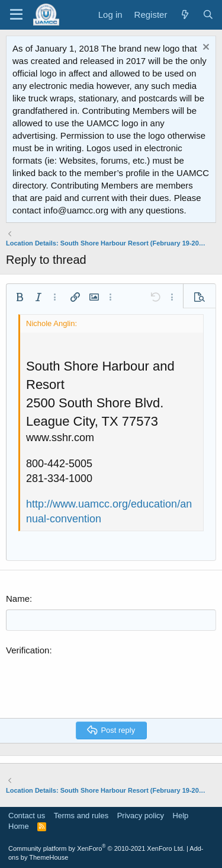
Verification (28, 650)
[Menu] (16, 15)
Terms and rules (81, 816)
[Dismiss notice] (205, 48)
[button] (20, 297)
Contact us (27, 816)
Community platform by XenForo (96, 848)
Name (18, 599)
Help (181, 816)
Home (19, 826)
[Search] (208, 15)
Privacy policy (141, 816)
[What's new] (184, 15)
